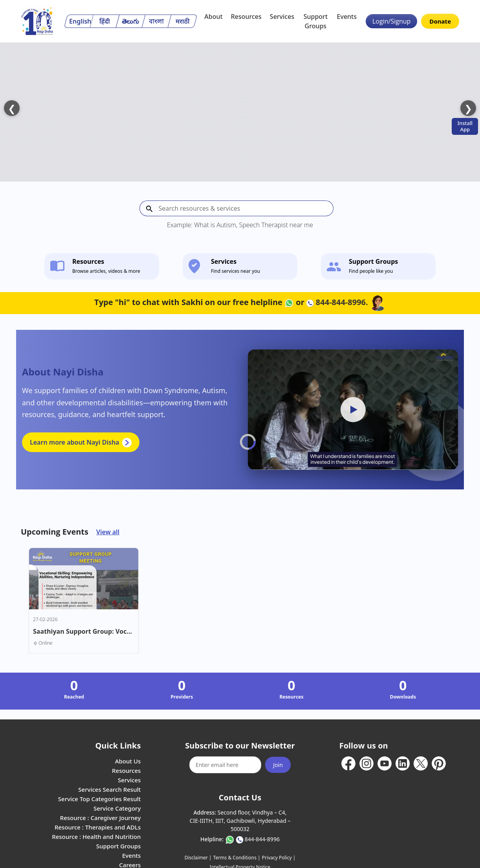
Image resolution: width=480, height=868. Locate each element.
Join (278, 736)
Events (347, 17)
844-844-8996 (262, 810)
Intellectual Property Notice (240, 838)
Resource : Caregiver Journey (101, 789)
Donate (440, 21)
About (213, 17)
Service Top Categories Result (99, 770)
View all (108, 503)
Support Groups (316, 21)
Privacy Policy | (279, 829)
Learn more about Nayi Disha (81, 414)
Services (282, 17)
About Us (128, 732)
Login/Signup (391, 21)
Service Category (117, 780)
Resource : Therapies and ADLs (98, 798)
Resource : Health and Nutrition (96, 808)
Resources (246, 17)
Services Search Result (109, 761)
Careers (130, 836)
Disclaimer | (198, 829)
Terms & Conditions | (237, 829)
